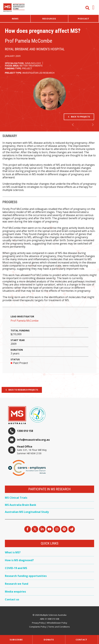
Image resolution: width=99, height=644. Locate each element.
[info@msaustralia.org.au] (12, 440)
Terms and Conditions (59, 627)
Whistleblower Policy (57, 623)
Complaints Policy (38, 627)
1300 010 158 (25, 431)
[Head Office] (12, 450)
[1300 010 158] (12, 431)
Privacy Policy (38, 623)
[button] (93, 7)
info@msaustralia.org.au (33, 440)
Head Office (25, 447)
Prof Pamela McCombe (25, 321)
